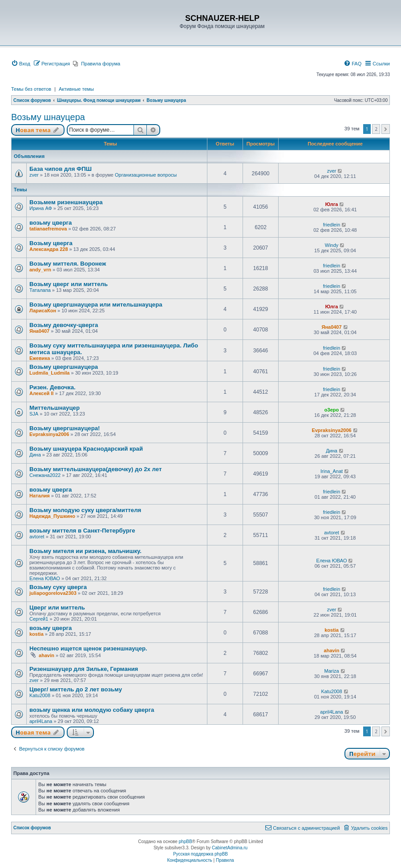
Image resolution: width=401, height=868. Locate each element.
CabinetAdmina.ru (230, 848)
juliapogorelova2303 (53, 593)
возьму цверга (51, 223)
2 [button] (376, 129)
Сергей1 (39, 619)
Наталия (40, 496)
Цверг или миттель (57, 608)
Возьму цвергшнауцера (64, 367)
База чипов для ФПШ (61, 169)
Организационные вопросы (146, 175)
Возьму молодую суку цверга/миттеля (85, 510)
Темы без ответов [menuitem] (31, 89)
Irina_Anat (332, 471)
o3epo (332, 410)
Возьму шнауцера (48, 117)
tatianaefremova (48, 229)
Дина (35, 455)
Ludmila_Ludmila (49, 373)
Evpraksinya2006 (49, 434)
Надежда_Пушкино (52, 516)
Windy (332, 245)
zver (34, 175)
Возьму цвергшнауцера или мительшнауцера (96, 305)
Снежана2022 (45, 475)
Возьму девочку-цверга (64, 325)
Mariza (332, 671)
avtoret (37, 537)
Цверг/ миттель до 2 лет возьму (76, 689)
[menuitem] (21, 64)
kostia (36, 634)
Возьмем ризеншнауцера (66, 202)
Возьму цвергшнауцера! (65, 428)
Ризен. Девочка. (53, 387)
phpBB (186, 842)
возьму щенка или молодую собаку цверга (92, 710)
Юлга (332, 204)
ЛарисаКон (43, 311)
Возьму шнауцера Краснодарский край (86, 449)
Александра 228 (49, 249)
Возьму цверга (51, 243)
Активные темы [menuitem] (76, 89)
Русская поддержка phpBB (200, 854)
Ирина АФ (41, 208)
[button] (386, 129)
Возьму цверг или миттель (69, 284)
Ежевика (40, 358)
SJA (34, 414)
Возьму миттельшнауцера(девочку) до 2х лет (95, 469)
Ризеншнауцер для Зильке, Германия (84, 669)
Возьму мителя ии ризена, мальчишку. (85, 551)
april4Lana (41, 721)
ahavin (47, 655)
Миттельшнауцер (55, 408)
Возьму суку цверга (58, 587)
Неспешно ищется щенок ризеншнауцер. (88, 648)
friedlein (332, 225)
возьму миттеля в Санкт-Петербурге (82, 531)
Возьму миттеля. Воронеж (68, 264)
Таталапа (40, 290)
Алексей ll (41, 393)
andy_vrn (40, 270)
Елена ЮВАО (45, 578)
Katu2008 (40, 695)
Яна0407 (39, 331)
